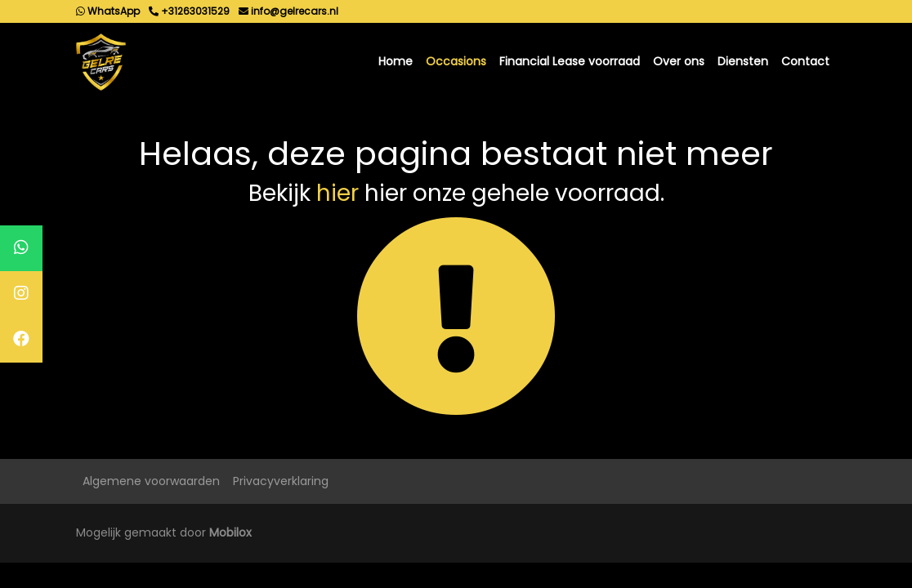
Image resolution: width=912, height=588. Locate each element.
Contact (805, 61)
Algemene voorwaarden (151, 481)
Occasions (456, 61)
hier (338, 193)
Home (396, 61)
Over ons (679, 61)
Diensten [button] (743, 61)
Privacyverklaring (281, 481)
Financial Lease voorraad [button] (570, 61)
